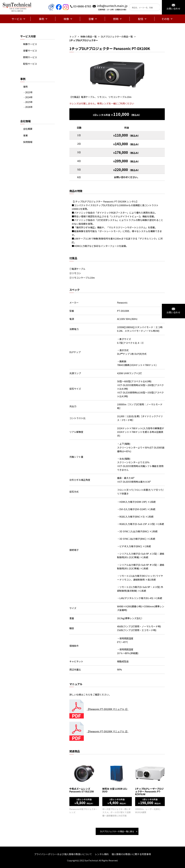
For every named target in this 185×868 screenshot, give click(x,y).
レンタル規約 (102, 854)
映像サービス (30, 44)
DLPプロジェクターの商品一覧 (117, 36)
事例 (25, 87)
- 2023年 (28, 92)
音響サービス (30, 51)
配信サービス (30, 64)
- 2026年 (28, 107)
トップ (73, 36)
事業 (25, 135)
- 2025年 (28, 102)
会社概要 (28, 129)
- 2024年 (28, 97)
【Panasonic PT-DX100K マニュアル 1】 (108, 709)
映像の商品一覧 (89, 36)
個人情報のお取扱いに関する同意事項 (131, 854)
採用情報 (28, 142)
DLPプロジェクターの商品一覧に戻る (117, 831)
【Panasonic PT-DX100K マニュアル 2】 (108, 731)
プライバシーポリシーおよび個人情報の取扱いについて (63, 854)
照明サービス (30, 57)
